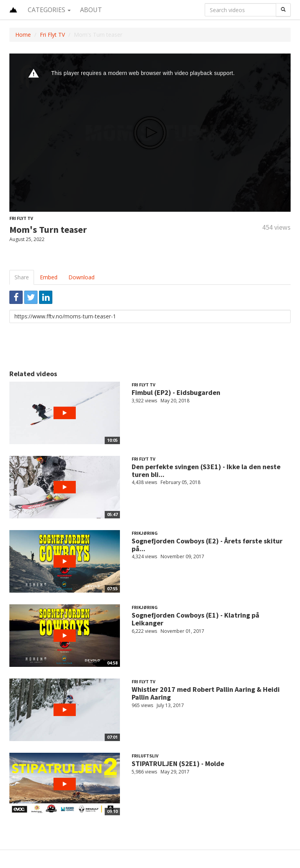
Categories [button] (49, 10)
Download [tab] (81, 277)
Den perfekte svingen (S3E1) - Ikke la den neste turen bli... (206, 471)
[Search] (283, 10)
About (91, 10)
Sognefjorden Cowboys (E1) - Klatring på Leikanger (196, 619)
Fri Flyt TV (52, 35)
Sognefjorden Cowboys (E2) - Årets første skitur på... (207, 545)
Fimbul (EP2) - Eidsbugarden (176, 392)
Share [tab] (22, 277)
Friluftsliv (145, 756)
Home (23, 35)
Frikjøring (145, 533)
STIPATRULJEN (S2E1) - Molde (178, 764)
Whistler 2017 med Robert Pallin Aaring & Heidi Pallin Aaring (206, 693)
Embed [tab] (49, 277)
